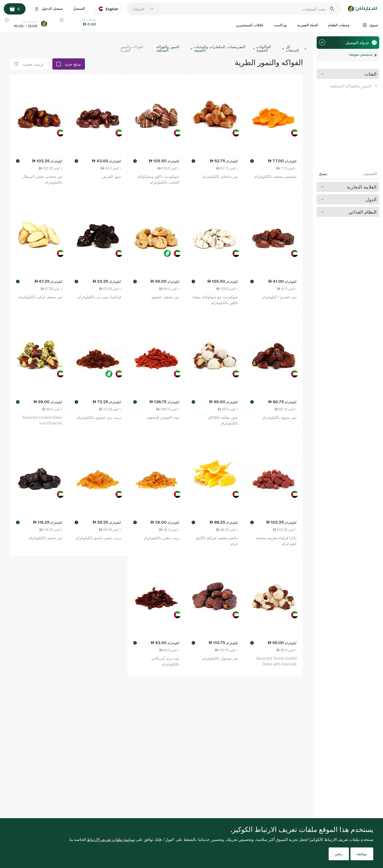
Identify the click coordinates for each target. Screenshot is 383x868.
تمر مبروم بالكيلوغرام (280, 417)
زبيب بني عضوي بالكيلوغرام (99, 417)
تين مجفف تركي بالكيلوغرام (40, 297)
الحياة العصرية (307, 25)
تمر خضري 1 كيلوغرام (280, 297)
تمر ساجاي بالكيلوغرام (220, 176)
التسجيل (79, 8)
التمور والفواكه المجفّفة (353, 86)
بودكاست (280, 25)
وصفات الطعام (339, 25)
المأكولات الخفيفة (264, 48)
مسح (323, 174)
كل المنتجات (292, 48)
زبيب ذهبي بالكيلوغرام (162, 538)
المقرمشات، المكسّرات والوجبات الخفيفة (220, 48)
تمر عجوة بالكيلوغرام (46, 538)
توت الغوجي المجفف (163, 417)
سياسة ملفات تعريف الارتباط (111, 839)
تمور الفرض (112, 176)
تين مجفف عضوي (165, 297)
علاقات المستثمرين (250, 25)
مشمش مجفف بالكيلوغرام (276, 176)
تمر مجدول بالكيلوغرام (220, 658)
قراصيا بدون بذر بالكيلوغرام (99, 297)
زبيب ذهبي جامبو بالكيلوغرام (98, 538)
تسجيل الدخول (49, 9)
